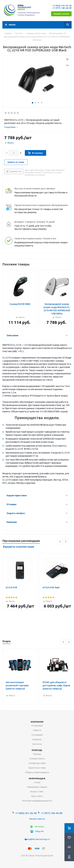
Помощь (37, 750)
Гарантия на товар (37, 768)
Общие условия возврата (37, 772)
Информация (37, 778)
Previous (60, 541)
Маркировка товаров (37, 787)
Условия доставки (37, 763)
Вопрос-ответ (37, 792)
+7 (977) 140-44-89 (62, 8)
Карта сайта (37, 796)
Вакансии (37, 739)
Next (66, 541)
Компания (37, 722)
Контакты (37, 744)
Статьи (37, 782)
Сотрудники (37, 735)
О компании (37, 726)
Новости (37, 730)
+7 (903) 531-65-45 (62, 6)
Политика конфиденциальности (37, 801)
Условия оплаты (37, 759)
